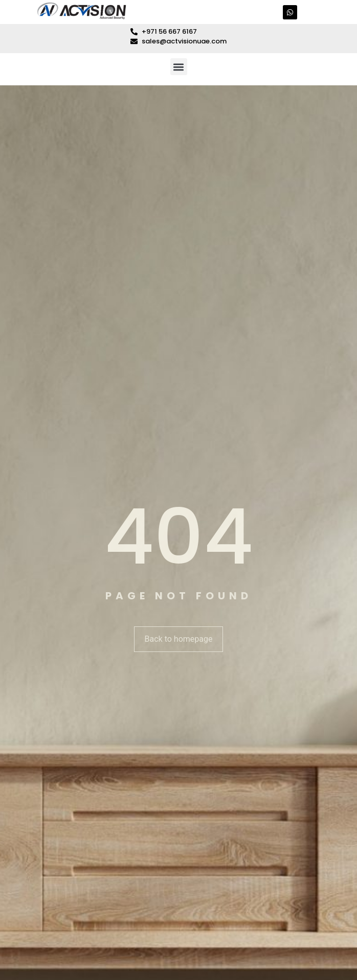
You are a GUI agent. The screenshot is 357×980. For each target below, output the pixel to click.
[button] (179, 67)
